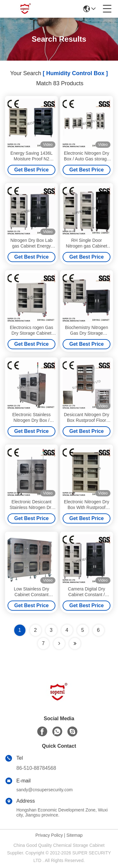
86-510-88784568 (36, 768)
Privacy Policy (49, 835)
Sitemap (74, 835)
